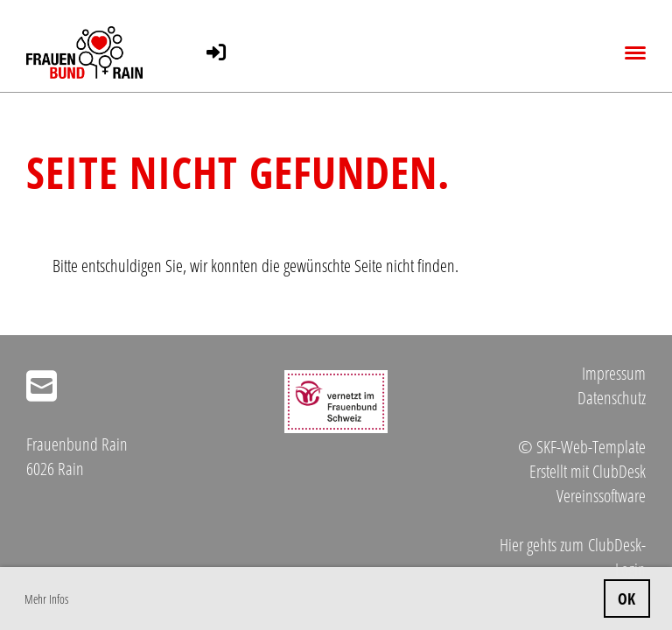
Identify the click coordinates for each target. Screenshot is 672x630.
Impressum (614, 373)
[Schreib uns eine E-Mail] (42, 385)
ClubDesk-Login (617, 557)
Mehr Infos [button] (46, 599)
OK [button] (626, 598)
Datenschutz (612, 398)
